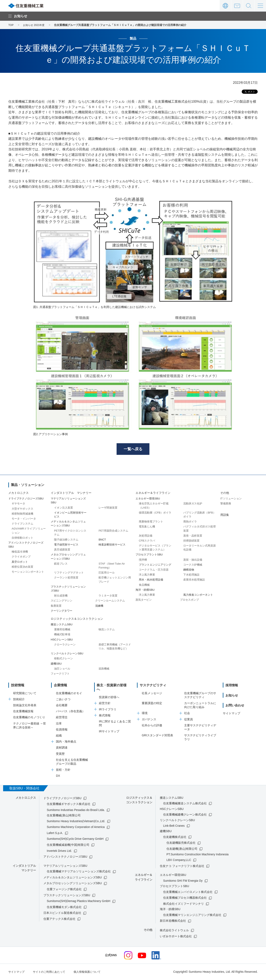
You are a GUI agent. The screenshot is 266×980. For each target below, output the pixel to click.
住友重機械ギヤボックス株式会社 (69, 805)
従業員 (188, 720)
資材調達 (62, 748)
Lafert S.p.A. (55, 834)
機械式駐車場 (62, 635)
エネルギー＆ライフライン (153, 493)
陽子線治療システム (66, 540)
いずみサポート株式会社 (176, 937)
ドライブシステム (22, 524)
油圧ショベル (62, 669)
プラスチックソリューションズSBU (67, 896)
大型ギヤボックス (22, 509)
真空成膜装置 (62, 550)
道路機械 (104, 669)
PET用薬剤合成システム (113, 531)
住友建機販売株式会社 (181, 844)
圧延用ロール (107, 573)
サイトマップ (232, 714)
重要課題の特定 (152, 704)
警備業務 (226, 504)
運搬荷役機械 (62, 630)
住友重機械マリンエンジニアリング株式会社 (192, 915)
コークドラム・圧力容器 (154, 570)
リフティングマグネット (69, 573)
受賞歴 (60, 754)
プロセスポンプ (189, 601)
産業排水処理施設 (194, 580)
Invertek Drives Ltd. (59, 851)
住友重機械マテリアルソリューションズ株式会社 (79, 872)
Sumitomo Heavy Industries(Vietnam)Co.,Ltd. (76, 822)
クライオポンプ (21, 557)
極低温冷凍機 (20, 552)
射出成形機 (61, 596)
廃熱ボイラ (190, 522)
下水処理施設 (191, 575)
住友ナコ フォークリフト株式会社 (182, 867)
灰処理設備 (146, 536)
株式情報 (105, 712)
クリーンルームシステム (110, 601)
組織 (59, 736)
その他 (225, 493)
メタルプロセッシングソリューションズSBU (73, 884)
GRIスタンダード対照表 (157, 736)
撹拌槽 (143, 560)
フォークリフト (60, 674)
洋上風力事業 (147, 575)
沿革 (59, 724)
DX (58, 777)
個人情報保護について (92, 972)
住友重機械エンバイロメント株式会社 (188, 892)
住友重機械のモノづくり (29, 718)
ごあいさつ (63, 700)
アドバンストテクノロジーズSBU (65, 857)
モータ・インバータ (24, 519)
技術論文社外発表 (25, 706)
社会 (187, 714)
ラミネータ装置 (108, 596)
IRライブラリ (108, 706)
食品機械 (144, 585)
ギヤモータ (18, 504)
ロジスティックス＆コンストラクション (77, 619)
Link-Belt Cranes (174, 826)
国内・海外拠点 (66, 742)
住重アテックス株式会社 (59, 919)
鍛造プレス (61, 564)
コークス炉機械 (193, 565)
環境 (145, 714)
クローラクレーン (65, 645)
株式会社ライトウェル (174, 931)
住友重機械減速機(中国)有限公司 (68, 845)
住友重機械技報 (23, 712)
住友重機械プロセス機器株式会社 (185, 898)
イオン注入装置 (63, 508)
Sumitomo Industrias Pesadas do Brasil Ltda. (76, 811)
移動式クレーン (63, 659)
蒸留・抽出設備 (193, 560)
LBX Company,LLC (179, 861)
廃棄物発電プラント (151, 522)
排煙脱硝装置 (191, 541)
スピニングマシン (62, 601)
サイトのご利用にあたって (52, 972)
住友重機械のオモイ (69, 694)
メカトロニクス (18, 493)
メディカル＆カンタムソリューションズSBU (73, 878)
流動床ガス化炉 (193, 504)
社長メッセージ (152, 694)
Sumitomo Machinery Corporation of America (76, 828)
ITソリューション (231, 499)
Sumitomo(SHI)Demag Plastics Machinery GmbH (79, 902)
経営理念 (62, 718)
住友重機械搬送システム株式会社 (185, 804)
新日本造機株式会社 (173, 922)
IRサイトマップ (109, 728)
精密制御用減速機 (22, 514)
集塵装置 (56, 606)
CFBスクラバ (147, 541)
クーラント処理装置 (66, 578)
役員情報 (62, 730)
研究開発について (25, 694)
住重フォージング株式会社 (64, 890)
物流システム (107, 630)
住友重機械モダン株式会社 (64, 908)
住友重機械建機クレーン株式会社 (185, 815)
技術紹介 (19, 700)
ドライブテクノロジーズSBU (62, 799)
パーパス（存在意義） (70, 712)
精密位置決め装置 (22, 567)
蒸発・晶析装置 (193, 536)
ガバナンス (149, 720)
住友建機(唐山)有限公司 (182, 849)
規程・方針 (63, 771)
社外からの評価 (152, 726)
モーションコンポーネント (28, 572)
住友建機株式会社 (175, 838)
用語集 (225, 515)
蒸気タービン (144, 601)
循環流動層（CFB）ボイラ (155, 513)
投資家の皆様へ (109, 694)
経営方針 (105, 700)
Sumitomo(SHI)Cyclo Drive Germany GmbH (75, 840)
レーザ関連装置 (108, 508)
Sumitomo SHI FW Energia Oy (183, 881)
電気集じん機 (147, 527)
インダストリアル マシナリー (71, 493)
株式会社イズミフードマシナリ (183, 904)
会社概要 (62, 706)
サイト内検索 (249, 6)
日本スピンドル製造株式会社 (62, 914)
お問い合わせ (237, 6)
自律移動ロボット (22, 538)
